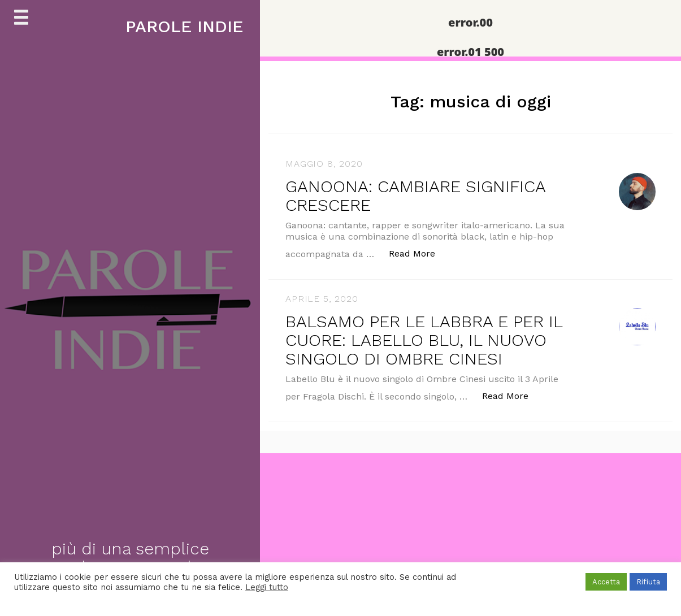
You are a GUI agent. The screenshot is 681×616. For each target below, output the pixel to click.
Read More (418, 253)
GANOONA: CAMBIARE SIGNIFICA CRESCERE (415, 196)
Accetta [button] (606, 582)
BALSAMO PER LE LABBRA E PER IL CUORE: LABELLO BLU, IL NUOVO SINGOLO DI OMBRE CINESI (424, 340)
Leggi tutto (267, 587)
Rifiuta (648, 582)
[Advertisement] (339, 532)
